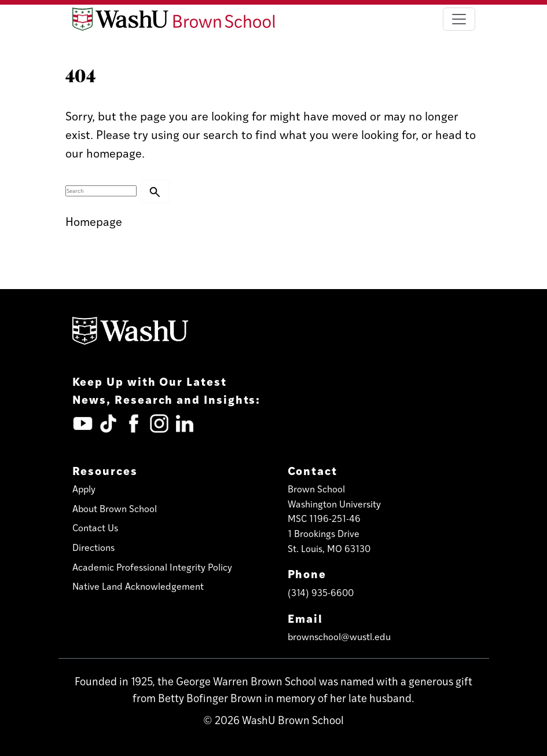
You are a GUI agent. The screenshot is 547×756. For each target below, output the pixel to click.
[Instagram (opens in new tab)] (159, 423)
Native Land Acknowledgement (138, 586)
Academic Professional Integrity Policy (152, 567)
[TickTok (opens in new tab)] (108, 423)
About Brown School (115, 508)
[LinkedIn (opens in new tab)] (185, 423)
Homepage (94, 221)
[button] (155, 191)
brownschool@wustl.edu (339, 636)
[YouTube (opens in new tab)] (83, 423)
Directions (93, 547)
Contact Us (95, 527)
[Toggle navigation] (459, 19)
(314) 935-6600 (321, 592)
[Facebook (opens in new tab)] (134, 423)
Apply (84, 489)
